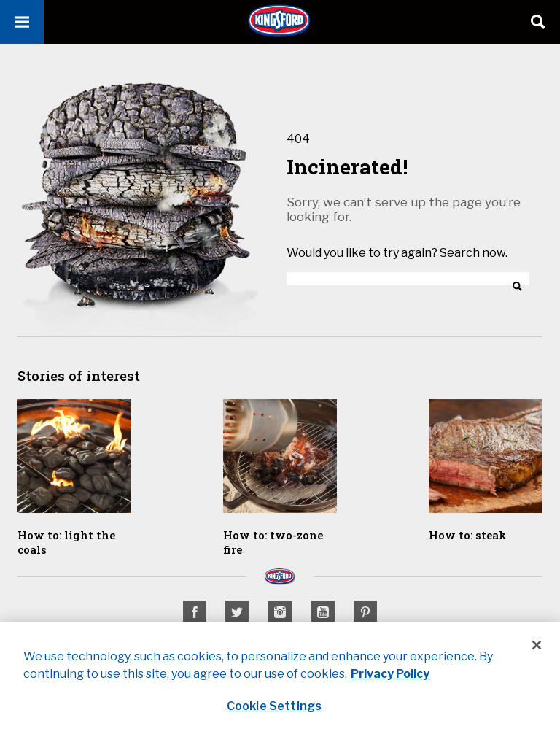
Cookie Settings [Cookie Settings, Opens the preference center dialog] (274, 706)
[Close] (537, 645)
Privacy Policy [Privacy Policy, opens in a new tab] (390, 674)
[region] (280, 683)
